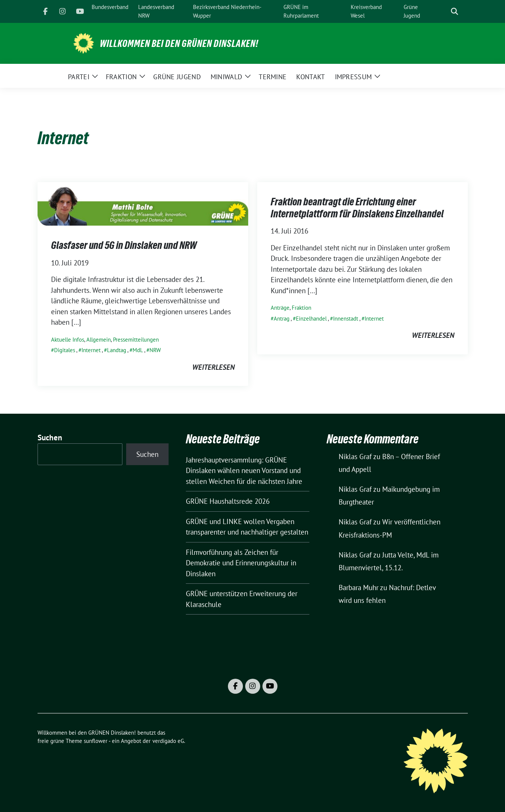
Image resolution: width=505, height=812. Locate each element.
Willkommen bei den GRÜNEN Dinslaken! (179, 44)
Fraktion (301, 308)
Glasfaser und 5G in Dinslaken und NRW (124, 245)
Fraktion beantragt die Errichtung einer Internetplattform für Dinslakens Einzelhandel (357, 208)
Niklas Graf (355, 456)
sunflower (96, 741)
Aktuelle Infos (68, 340)
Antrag (282, 319)
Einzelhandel (311, 319)
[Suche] (444, 11)
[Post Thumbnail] (143, 203)
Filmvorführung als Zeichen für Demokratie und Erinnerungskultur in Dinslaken (241, 563)
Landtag (117, 350)
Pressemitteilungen (136, 340)
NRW (155, 350)
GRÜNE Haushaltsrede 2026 (228, 501)
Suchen (50, 438)
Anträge (280, 308)
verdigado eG (168, 741)
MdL (138, 350)
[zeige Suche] (454, 11)
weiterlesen (213, 367)
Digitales (65, 350)
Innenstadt (346, 319)
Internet (91, 350)
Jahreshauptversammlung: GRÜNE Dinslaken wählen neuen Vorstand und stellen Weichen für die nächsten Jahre (244, 471)
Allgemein (99, 340)
